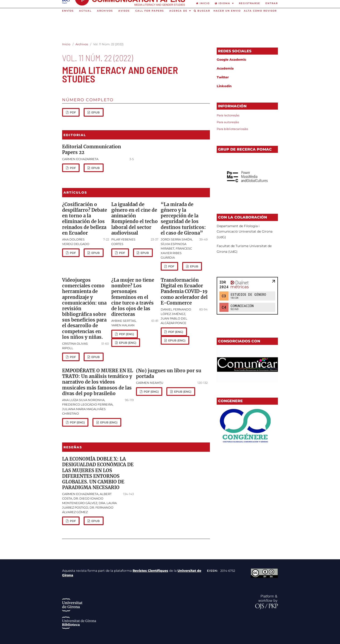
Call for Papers (150, 11)
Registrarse (250, 3)
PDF (73, 112)
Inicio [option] (203, 3)
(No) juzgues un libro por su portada (169, 374)
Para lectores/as (228, 115)
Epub (95, 168)
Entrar (272, 3)
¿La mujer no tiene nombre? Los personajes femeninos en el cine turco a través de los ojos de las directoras (133, 297)
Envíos (68, 11)
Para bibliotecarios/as (232, 129)
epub (95, 112)
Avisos (124, 11)
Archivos (105, 11)
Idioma (223, 3)
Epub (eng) (127, 343)
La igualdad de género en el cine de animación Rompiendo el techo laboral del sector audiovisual (135, 219)
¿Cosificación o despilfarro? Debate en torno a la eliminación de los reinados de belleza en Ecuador (85, 219)
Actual (85, 11)
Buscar (202, 11)
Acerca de (179, 11)
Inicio (66, 44)
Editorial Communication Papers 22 (92, 150)
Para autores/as (228, 122)
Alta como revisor (260, 11)
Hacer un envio (227, 11)
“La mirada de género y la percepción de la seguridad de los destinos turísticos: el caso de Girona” (183, 219)
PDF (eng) (126, 334)
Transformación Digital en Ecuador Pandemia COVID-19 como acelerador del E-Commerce (184, 292)
